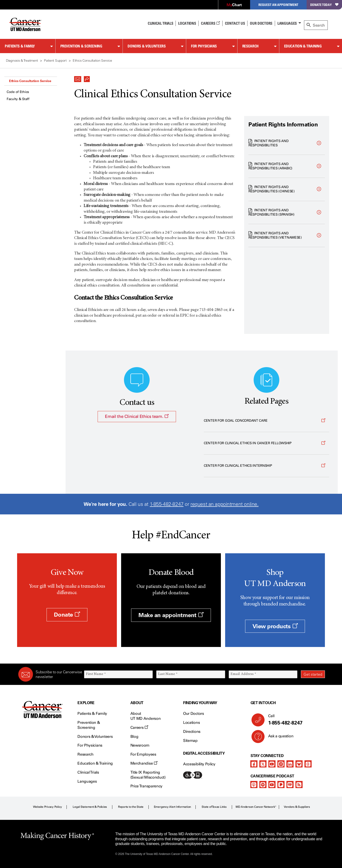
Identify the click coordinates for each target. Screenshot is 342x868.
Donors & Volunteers (147, 46)
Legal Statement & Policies (90, 807)
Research (250, 46)
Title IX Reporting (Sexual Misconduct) (148, 775)
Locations (191, 723)
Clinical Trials (160, 23)
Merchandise (144, 763)
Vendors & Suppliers (297, 807)
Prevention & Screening (81, 46)
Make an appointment (171, 615)
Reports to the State (131, 807)
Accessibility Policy (199, 764)
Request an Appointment (278, 5)
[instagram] (281, 764)
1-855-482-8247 (167, 504)
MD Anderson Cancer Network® (256, 807)
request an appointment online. (224, 504)
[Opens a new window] (266, 421)
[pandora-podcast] (281, 785)
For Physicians (204, 46)
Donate (67, 615)
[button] (78, 78)
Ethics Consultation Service (30, 81)
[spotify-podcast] (263, 785)
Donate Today (324, 5)
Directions (192, 732)
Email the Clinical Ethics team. (137, 416)
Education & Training (303, 46)
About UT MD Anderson (146, 716)
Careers (210, 23)
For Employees (143, 754)
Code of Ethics (18, 92)
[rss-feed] (299, 785)
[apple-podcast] (254, 785)
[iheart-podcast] (290, 785)
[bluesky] (299, 764)
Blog (134, 736)
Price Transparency (146, 786)
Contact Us (235, 23)
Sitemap (190, 741)
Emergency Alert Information (173, 807)
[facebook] (254, 764)
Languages (287, 23)
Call (295, 720)
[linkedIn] (290, 764)
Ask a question (278, 738)
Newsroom (140, 745)
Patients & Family (20, 46)
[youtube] (272, 764)
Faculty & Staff (18, 99)
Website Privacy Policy (47, 807)
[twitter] (263, 764)
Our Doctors (261, 23)
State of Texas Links (214, 807)
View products (275, 626)
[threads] (308, 764)
